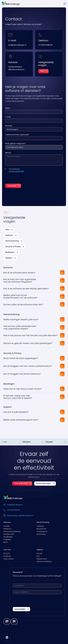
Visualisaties (8, 537)
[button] (64, 4)
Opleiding (40, 526)
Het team (7, 553)
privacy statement (16, 174)
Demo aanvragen (44, 486)
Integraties (7, 539)
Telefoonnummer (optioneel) (17, 137)
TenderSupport (42, 531)
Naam (8, 110)
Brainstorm (7, 529)
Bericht (8, 155)
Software (7, 522)
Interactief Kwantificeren (12, 531)
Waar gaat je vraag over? (15, 146)
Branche (9, 128)
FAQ (38, 556)
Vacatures (7, 556)
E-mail (8, 119)
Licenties (6, 526)
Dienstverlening (43, 522)
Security (39, 553)
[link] (22, 486)
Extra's (6, 542)
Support (40, 550)
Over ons (7, 550)
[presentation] (21, 180)
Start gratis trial (21, 486)
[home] (11, 4)
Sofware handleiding (44, 561)
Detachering (41, 534)
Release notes (42, 559)
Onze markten (9, 559)
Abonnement (41, 529)
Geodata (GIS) (9, 534)
